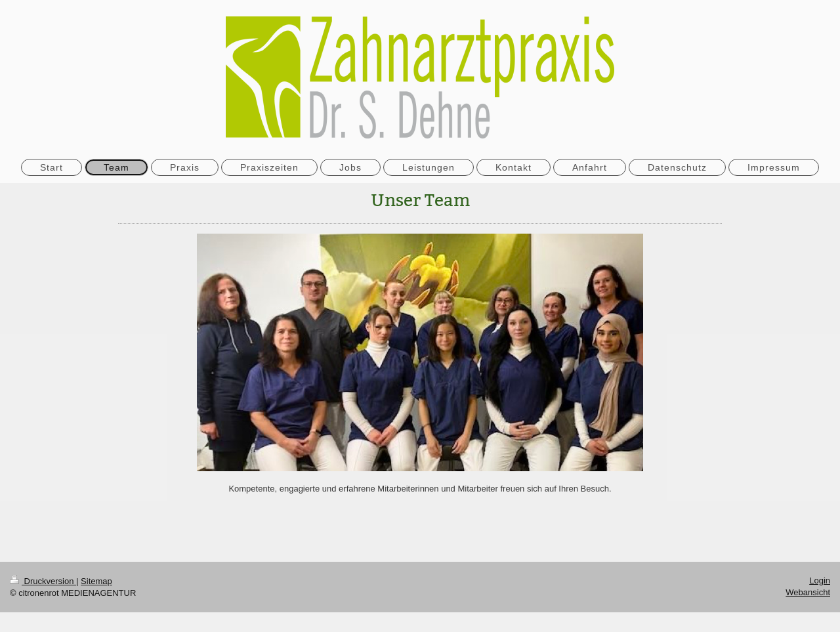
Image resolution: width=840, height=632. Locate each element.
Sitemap (96, 581)
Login (820, 580)
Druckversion (43, 581)
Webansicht (808, 592)
